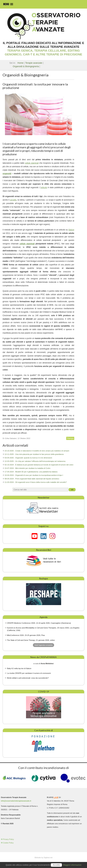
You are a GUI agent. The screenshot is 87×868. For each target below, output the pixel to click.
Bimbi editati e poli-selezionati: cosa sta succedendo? (28, 678)
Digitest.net (48, 858)
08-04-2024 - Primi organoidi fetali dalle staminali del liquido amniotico (32, 479)
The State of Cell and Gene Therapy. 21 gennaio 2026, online (31, 640)
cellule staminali (32, 163)
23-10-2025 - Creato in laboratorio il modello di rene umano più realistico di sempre (37, 451)
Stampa (70, 438)
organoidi (7, 174)
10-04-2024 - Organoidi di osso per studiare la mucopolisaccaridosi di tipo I (34, 475)
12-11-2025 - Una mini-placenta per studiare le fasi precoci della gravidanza (34, 454)
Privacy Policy (8, 839)
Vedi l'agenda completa (43, 645)
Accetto (56, 865)
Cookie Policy (8, 843)
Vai (72, 490)
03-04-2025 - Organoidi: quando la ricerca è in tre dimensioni (28, 458)
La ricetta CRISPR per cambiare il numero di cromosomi (29, 673)
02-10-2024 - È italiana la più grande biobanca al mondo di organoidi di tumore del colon (39, 465)
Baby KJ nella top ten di (19, 668)
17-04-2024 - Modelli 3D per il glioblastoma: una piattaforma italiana (31, 472)
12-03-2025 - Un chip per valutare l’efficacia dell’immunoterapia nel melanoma (35, 461)
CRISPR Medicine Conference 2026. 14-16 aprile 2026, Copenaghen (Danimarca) (39, 623)
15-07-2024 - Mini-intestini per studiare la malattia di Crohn (27, 468)
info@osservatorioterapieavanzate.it (16, 801)
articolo (44, 188)
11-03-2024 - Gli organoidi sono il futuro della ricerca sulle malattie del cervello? (36, 482)
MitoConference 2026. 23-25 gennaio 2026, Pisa (26, 635)
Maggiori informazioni (72, 865)
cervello (13, 200)
